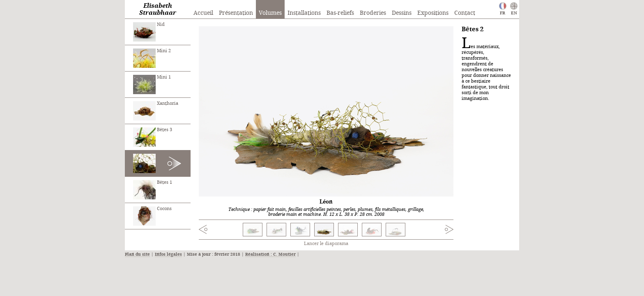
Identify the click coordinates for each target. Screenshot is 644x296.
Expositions (433, 13)
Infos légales (168, 254)
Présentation (236, 13)
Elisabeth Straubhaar (158, 10)
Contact (465, 13)
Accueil (203, 13)
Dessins (402, 13)
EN (514, 13)
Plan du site (137, 254)
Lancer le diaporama (326, 244)
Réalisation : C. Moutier (270, 254)
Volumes (270, 13)
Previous (220, 231)
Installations (304, 13)
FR (503, 13)
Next (432, 229)
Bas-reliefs (340, 13)
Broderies (373, 13)
